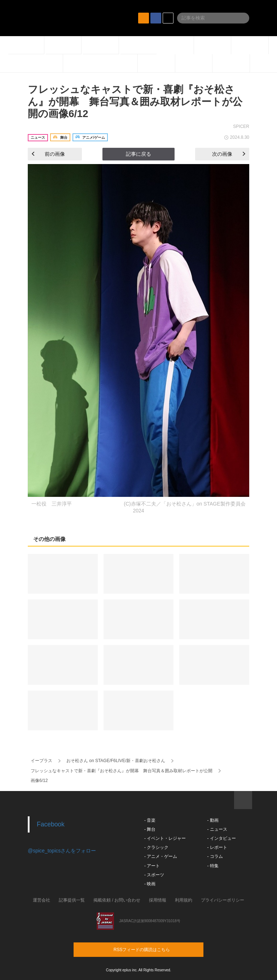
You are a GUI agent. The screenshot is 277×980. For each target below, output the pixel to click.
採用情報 (158, 900)
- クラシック (156, 847)
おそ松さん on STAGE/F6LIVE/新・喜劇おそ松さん (116, 761)
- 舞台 (150, 829)
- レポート (217, 847)
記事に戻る (138, 154)
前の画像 (48, 154)
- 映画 (150, 884)
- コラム (215, 856)
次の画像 (229, 154)
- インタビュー (221, 838)
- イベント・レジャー (165, 838)
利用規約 (184, 900)
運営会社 (41, 900)
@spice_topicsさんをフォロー (62, 851)
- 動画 (213, 820)
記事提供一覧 (72, 900)
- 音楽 (150, 820)
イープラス (41, 761)
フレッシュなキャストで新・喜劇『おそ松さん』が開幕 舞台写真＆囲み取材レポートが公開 (122, 771)
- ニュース (217, 829)
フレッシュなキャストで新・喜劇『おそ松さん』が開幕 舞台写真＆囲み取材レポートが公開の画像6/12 (135, 102)
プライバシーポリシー (223, 900)
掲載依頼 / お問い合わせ (117, 900)
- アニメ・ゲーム (161, 856)
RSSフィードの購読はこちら (152, 949)
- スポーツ (154, 875)
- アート (152, 866)
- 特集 (213, 866)
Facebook (51, 824)
